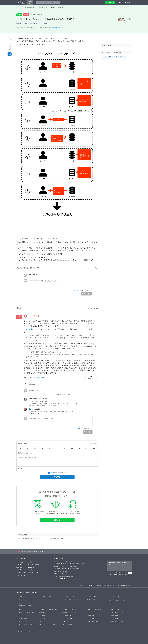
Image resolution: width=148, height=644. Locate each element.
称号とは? (19, 567)
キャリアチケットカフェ (69, 609)
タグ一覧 (19, 570)
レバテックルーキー (60, 568)
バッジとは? (20, 565)
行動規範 (78, 290)
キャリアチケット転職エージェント (26, 612)
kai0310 (91, 376)
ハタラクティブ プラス (69, 612)
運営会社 (82, 585)
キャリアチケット (21, 609)
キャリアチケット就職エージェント (49, 609)
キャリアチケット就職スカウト (94, 609)
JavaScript (37, 23)
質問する (57, 520)
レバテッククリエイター (78, 563)
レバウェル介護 (67, 615)
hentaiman (33, 399)
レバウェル (42, 615)
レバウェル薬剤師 (113, 618)
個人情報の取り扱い (110, 585)
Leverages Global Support (93, 621)
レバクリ (19, 615)
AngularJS (45, 23)
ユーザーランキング (22, 572)
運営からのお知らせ (34, 565)
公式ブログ (31, 562)
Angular (19, 23)
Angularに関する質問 (27, 8)
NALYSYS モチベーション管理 (48, 624)
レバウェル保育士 (113, 615)
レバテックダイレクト (62, 572)
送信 (130, 573)
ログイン (120, 2)
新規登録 (128, 2)
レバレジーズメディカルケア (24, 621)
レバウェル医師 (90, 618)
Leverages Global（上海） (116, 621)
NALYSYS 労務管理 (68, 624)
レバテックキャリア (75, 568)
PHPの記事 (28, 329)
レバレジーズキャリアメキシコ (25, 624)
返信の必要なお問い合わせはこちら (118, 574)
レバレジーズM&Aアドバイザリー (118, 612)
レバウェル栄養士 (67, 618)
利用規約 (90, 585)
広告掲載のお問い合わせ (125, 585)
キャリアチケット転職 (115, 609)
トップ (18, 8)
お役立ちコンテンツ (34, 572)
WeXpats (65, 621)
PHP (31, 23)
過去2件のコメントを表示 (63, 394)
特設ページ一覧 (21, 575)
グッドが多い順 (93, 308)
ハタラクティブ (44, 612)
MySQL (26, 23)
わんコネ (42, 621)
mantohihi (126, 18)
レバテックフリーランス (61, 563)
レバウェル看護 (90, 615)
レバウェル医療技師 (22, 618)
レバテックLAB (67, 577)
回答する (57, 477)
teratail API (32, 567)
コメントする (86, 294)
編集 (42, 377)
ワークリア (89, 612)
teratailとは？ (20, 562)
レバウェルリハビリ (45, 618)
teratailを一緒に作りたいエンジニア (32, 551)
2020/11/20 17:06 (58, 28)
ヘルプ (30, 570)
